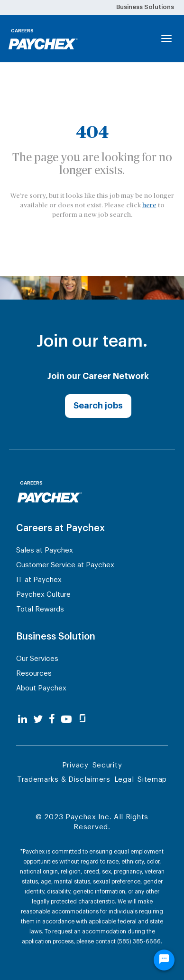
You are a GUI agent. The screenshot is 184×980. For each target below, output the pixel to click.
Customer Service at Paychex (65, 565)
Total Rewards (40, 609)
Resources (34, 674)
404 (92, 132)
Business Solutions (145, 7)
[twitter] (38, 720)
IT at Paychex (39, 580)
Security (107, 765)
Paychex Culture (43, 595)
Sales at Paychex (45, 550)
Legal (124, 780)
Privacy (75, 765)
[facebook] (52, 720)
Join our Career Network (98, 376)
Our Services (37, 659)
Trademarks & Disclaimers (64, 780)
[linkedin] (23, 720)
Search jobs (98, 406)
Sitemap (152, 780)
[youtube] (66, 720)
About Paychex (41, 688)
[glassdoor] (83, 720)
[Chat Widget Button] (164, 960)
